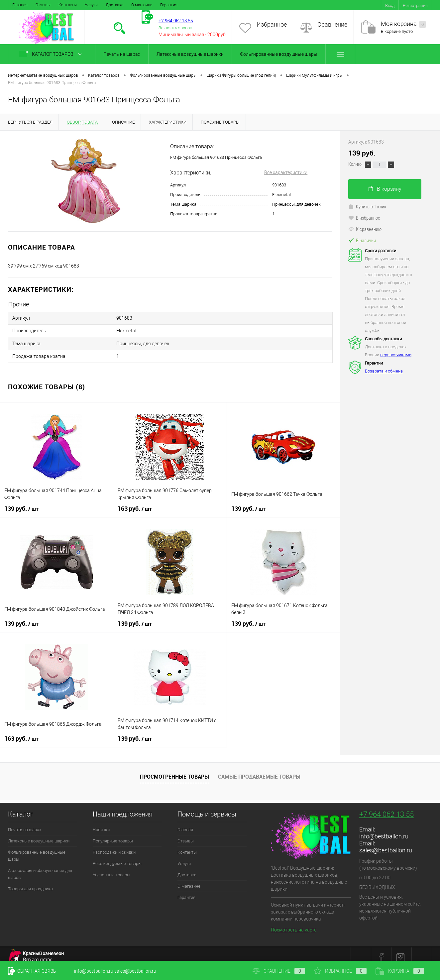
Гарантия (169, 5)
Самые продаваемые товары (259, 771)
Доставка (114, 5)
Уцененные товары (111, 869)
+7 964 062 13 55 (386, 809)
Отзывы (43, 5)
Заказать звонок (175, 28)
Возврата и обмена (384, 371)
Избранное (272, 24)
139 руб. (21, 503)
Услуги (91, 5)
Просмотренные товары (174, 771)
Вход (390, 5)
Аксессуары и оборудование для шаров (40, 868)
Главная (20, 5)
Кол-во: (356, 164)
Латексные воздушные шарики (190, 54)
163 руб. (135, 503)
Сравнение (332, 24)
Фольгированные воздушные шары (279, 54)
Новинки (101, 824)
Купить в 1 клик (367, 206)
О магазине (142, 5)
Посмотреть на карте (294, 924)
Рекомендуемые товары (117, 858)
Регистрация (415, 5)
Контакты (68, 5)
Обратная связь (32, 971)
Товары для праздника (30, 883)
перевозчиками (396, 355)
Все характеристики (286, 172)
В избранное (364, 218)
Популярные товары (113, 835)
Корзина (400, 971)
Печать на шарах (122, 54)
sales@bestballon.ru (386, 845)
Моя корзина (403, 24)
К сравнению (365, 229)
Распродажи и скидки (114, 847)
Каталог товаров (52, 54)
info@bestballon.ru (384, 831)
